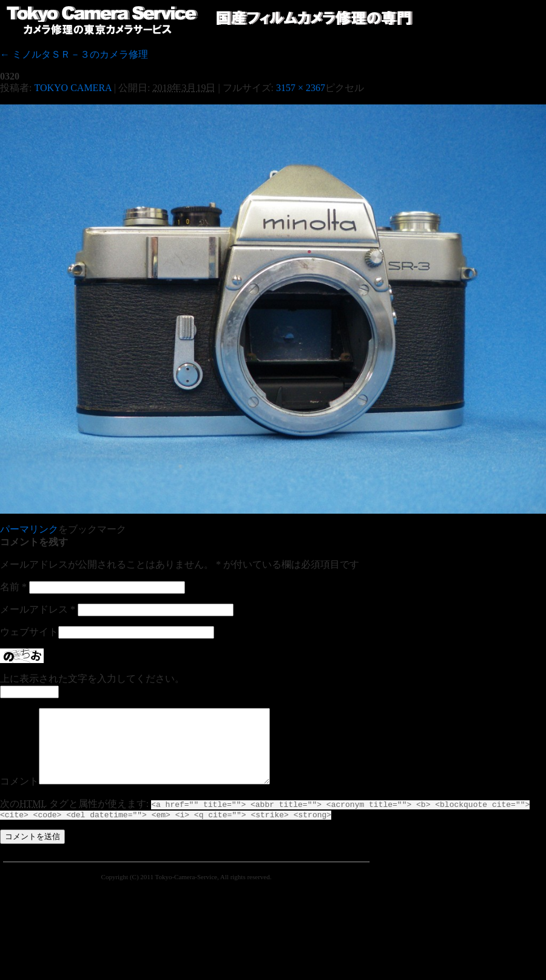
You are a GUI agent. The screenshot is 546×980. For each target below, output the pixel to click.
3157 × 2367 (301, 88)
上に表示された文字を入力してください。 (92, 679)
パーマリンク (29, 529)
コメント (19, 796)
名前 (13, 587)
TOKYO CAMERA (72, 88)
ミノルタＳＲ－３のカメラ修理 (74, 54)
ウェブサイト (29, 632)
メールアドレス (38, 609)
